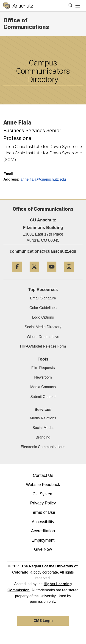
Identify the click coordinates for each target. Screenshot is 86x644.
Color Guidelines (43, 308)
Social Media (43, 428)
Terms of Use (43, 512)
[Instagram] (69, 273)
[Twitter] (34, 273)
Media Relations (43, 418)
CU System (43, 494)
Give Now (43, 549)
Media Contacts (43, 387)
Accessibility (43, 522)
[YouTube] (52, 273)
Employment (43, 540)
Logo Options (43, 317)
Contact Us (43, 475)
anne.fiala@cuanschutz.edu (43, 179)
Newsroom (43, 377)
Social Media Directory (43, 327)
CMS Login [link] (43, 621)
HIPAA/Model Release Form (43, 346)
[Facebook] (17, 273)
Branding (43, 437)
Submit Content (43, 397)
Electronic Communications (43, 447)
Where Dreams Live (43, 337)
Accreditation (43, 531)
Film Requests (43, 368)
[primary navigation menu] (78, 6)
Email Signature (43, 298)
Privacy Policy (43, 503)
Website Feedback (43, 485)
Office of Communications (26, 24)
